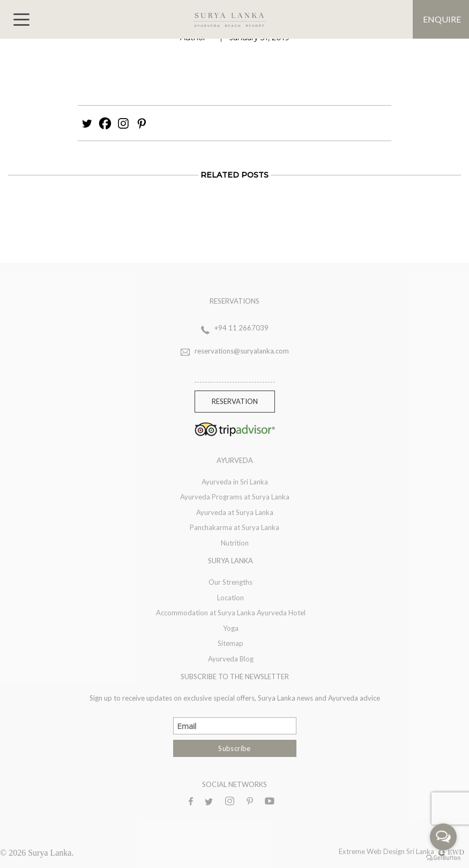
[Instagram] (123, 123)
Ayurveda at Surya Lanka (235, 512)
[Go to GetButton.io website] (443, 857)
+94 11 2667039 (241, 328)
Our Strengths (230, 582)
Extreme (353, 851)
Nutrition (235, 543)
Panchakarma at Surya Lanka (234, 527)
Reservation (235, 401)
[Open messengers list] (443, 837)
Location (230, 598)
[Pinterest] (142, 123)
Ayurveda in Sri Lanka (235, 482)
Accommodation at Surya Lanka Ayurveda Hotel (231, 613)
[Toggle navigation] (21, 20)
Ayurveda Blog (231, 659)
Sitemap (230, 643)
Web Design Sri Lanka (416, 851)
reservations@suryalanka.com (242, 351)
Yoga (231, 628)
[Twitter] (87, 123)
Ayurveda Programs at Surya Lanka (235, 497)
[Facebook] (105, 123)
